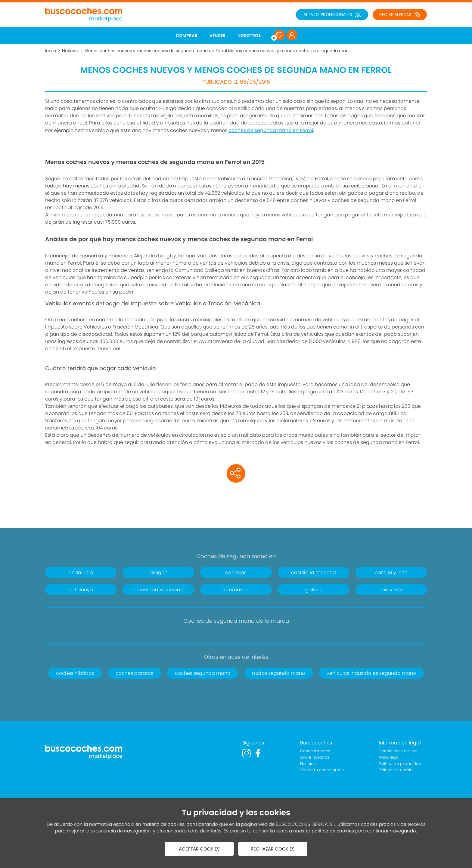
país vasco (391, 590)
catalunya (81, 590)
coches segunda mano (203, 673)
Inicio (51, 51)
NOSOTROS (249, 36)
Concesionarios (315, 751)
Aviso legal (389, 757)
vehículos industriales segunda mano (371, 673)
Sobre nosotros (315, 757)
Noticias (70, 51)
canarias (236, 572)
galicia (314, 590)
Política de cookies (397, 770)
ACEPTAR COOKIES (199, 849)
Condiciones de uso (398, 751)
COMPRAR (187, 36)
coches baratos (134, 673)
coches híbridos (75, 673)
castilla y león (391, 572)
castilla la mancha (314, 572)
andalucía (81, 572)
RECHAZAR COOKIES (273, 849)
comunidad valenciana (158, 590)
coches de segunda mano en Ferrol (271, 130)
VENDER (217, 36)
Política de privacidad (400, 764)
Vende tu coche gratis (322, 770)
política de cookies (333, 831)
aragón (158, 572)
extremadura (236, 590)
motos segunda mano (278, 673)
